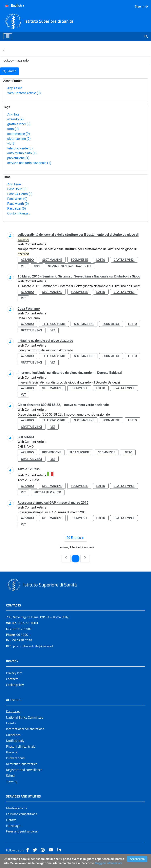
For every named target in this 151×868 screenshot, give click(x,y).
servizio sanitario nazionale (29, 163)
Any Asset (14, 88)
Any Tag (13, 114)
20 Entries (77, 538)
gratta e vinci (19, 124)
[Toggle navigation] (8, 36)
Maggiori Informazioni (108, 863)
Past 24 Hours (20, 194)
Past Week (17, 199)
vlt (11, 143)
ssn (37, 266)
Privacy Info (14, 673)
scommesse (18, 134)
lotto (13, 129)
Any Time (14, 184)
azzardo (15, 119)
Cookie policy (15, 685)
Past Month (18, 204)
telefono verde (20, 148)
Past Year (17, 209)
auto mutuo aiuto (22, 153)
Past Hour (17, 189)
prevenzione (18, 158)
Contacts (12, 679)
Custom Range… (19, 213)
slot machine (19, 139)
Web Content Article (24, 93)
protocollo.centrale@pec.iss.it (33, 646)
